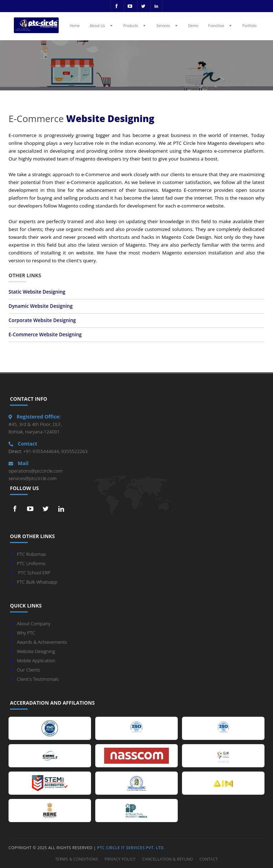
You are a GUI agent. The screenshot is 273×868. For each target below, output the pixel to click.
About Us (102, 25)
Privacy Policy (120, 859)
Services (168, 25)
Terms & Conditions (77, 859)
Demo (193, 26)
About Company (34, 624)
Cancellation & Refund (168, 859)
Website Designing (36, 651)
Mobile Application (36, 661)
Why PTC (26, 633)
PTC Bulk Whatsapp (37, 582)
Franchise (221, 25)
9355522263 (74, 451)
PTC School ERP (34, 573)
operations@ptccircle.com (36, 471)
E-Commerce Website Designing (45, 335)
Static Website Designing (37, 292)
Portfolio (250, 26)
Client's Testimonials (38, 679)
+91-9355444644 (41, 451)
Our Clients (29, 670)
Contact (209, 859)
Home (75, 26)
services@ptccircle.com (33, 478)
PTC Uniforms (31, 563)
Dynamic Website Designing (41, 306)
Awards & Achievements (42, 642)
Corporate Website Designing (42, 320)
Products (135, 25)
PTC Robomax (31, 554)
